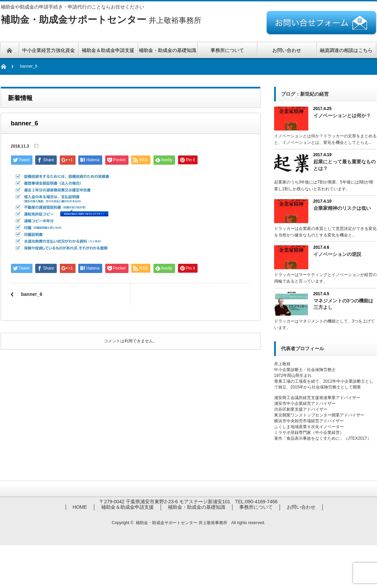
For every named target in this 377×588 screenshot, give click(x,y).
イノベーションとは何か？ (342, 115)
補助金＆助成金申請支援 (127, 507)
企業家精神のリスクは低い (342, 208)
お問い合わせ (301, 507)
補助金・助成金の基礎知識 (197, 507)
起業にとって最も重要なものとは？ (345, 165)
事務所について (256, 507)
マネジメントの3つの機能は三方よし (344, 304)
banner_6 (32, 294)
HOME (80, 507)
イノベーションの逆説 (337, 254)
